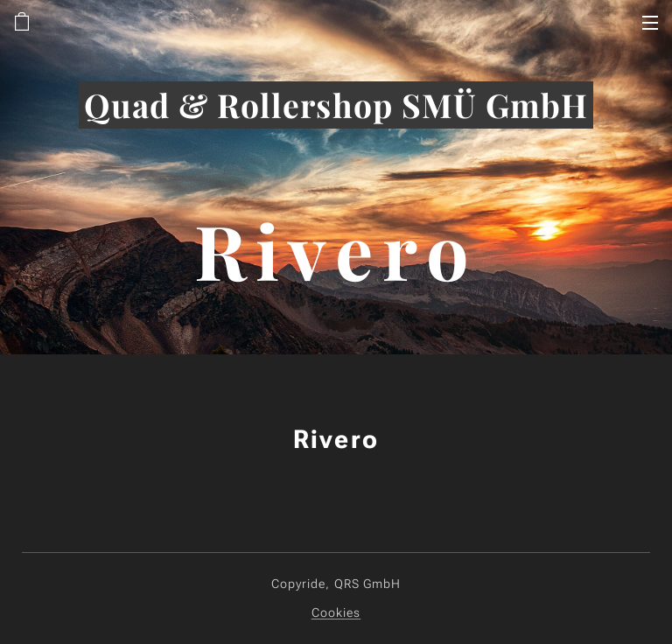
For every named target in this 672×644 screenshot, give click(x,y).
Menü (650, 23)
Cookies (336, 612)
